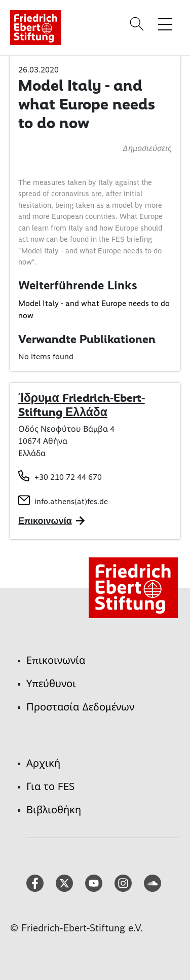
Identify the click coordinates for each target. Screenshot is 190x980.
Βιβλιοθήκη (54, 810)
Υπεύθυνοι (51, 684)
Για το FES (50, 786)
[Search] (138, 24)
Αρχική (43, 763)
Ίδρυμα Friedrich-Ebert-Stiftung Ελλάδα (82, 405)
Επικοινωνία (56, 660)
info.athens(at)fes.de (71, 501)
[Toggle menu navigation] (165, 24)
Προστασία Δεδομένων (80, 707)
